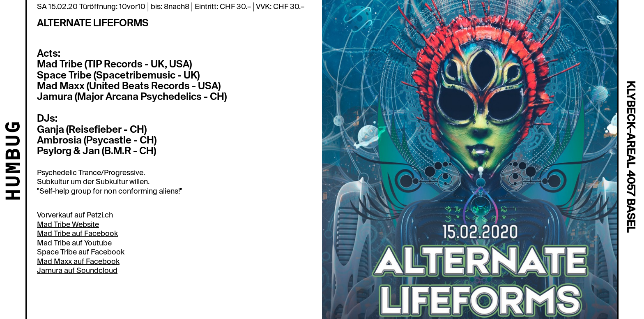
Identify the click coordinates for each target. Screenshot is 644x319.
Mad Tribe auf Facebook (77, 233)
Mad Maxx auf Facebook (78, 261)
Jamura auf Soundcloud (77, 270)
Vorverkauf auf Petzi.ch (75, 215)
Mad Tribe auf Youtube (74, 243)
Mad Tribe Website (68, 224)
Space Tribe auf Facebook (81, 252)
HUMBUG (15, 162)
